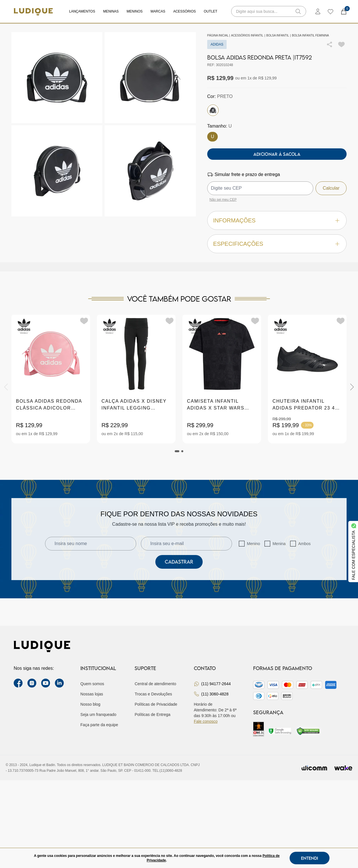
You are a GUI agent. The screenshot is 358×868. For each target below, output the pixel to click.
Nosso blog (90, 704)
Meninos (135, 11)
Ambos (304, 544)
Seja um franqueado (98, 715)
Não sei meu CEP (223, 200)
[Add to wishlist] (341, 44)
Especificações (277, 244)
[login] (318, 11)
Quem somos (92, 684)
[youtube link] (46, 683)
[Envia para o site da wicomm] (314, 768)
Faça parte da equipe (99, 725)
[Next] (352, 387)
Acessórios (185, 11)
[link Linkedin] (59, 683)
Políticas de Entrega (152, 715)
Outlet (210, 11)
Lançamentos (82, 11)
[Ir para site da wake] (343, 768)
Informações (277, 221)
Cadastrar (179, 562)
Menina (279, 544)
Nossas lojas (92, 694)
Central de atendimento (155, 684)
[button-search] (298, 11)
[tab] (177, 451)
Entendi (310, 858)
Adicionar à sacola (277, 154)
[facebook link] (18, 683)
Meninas (111, 11)
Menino (253, 544)
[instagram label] (32, 683)
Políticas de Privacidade (156, 704)
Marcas (158, 11)
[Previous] (6, 387)
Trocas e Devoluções (153, 694)
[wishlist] (330, 11)
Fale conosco (206, 721)
